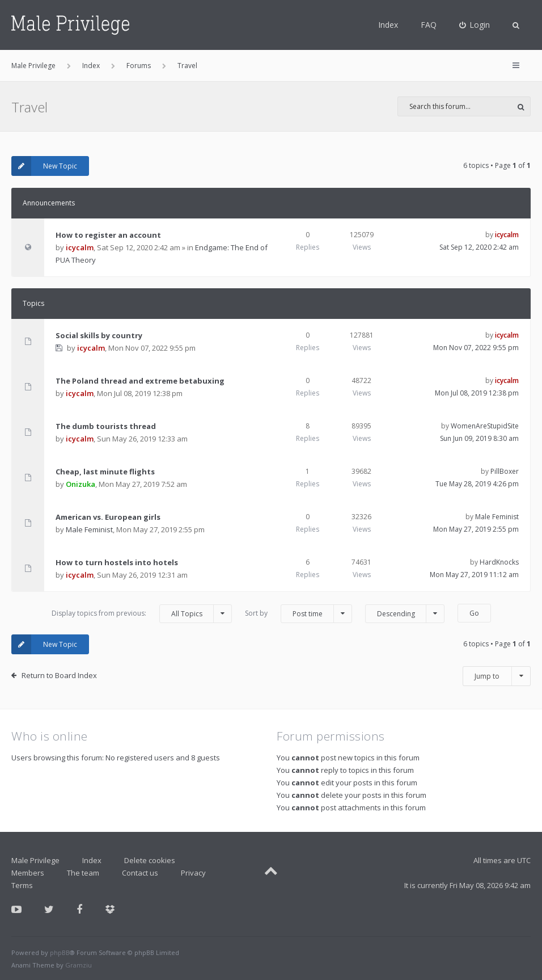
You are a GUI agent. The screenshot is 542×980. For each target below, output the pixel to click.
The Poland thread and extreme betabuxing (140, 381)
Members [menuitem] (28, 873)
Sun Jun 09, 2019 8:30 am (479, 438)
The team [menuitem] (83, 873)
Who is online (50, 736)
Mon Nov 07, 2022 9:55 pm (476, 348)
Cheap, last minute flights (105, 472)
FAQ (429, 25)
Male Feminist (89, 529)
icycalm (80, 247)
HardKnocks (499, 562)
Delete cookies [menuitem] (150, 860)
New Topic (44, 166)
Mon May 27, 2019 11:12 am (474, 575)
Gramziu (79, 965)
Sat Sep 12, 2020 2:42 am (479, 247)
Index (388, 25)
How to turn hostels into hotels (117, 562)
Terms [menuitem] (22, 885)
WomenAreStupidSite (485, 426)
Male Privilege (35, 860)
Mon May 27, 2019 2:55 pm (476, 529)
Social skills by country (99, 335)
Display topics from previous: (142, 614)
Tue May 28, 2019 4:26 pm (477, 484)
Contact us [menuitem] (140, 873)
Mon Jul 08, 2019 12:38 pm (477, 393)
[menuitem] (475, 25)
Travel (29, 107)
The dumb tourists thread (106, 426)
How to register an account (108, 235)
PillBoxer (505, 471)
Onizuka (81, 484)
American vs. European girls (108, 517)
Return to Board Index (59, 675)
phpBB (60, 952)
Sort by (298, 614)
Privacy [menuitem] (193, 873)
